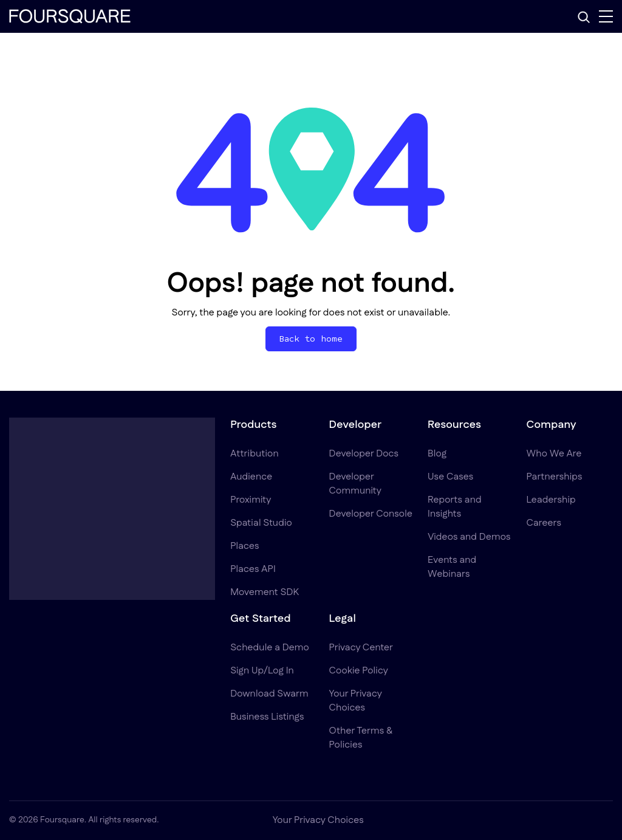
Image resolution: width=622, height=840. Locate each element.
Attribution (255, 454)
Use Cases (450, 477)
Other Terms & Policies (361, 738)
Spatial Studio (261, 523)
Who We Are (554, 454)
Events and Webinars (452, 567)
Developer (356, 425)
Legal (343, 619)
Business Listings (267, 717)
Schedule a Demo (270, 648)
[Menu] (606, 16)
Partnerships (555, 477)
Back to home (311, 339)
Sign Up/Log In (262, 671)
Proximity (251, 500)
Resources (454, 425)
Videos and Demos (469, 537)
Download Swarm (269, 694)
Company (552, 425)
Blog (437, 454)
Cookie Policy (359, 671)
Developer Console (371, 514)
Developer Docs (364, 454)
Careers (544, 523)
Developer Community (355, 484)
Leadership (551, 500)
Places (245, 546)
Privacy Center (361, 648)
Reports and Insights (455, 507)
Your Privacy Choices (356, 701)
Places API (253, 569)
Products (253, 425)
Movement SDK (265, 592)
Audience (251, 477)
